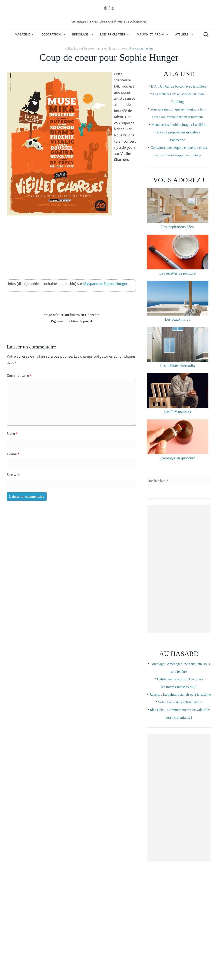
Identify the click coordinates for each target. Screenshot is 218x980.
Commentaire (19, 377)
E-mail (13, 456)
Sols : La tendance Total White (180, 729)
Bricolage (80, 34)
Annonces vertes (141, 48)
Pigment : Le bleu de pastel (72, 322)
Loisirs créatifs (113, 34)
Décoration (51, 34)
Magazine (22, 34)
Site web (14, 476)
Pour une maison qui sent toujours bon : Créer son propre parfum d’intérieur (179, 123)
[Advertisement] (179, 588)
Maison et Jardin (150, 34)
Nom (12, 435)
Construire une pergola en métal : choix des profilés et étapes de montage (179, 169)
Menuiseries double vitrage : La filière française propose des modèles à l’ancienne (179, 146)
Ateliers (182, 34)
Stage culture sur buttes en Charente (72, 314)
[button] (32, 35)
